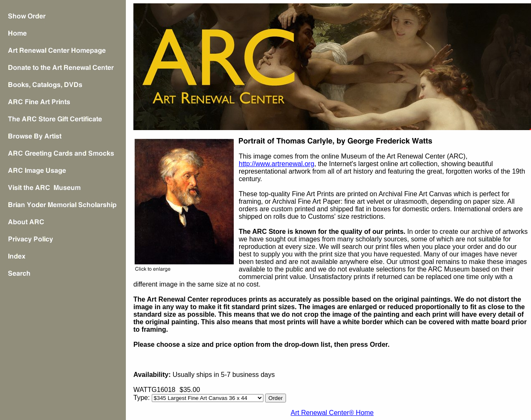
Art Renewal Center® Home (332, 413)
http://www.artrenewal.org (277, 164)
